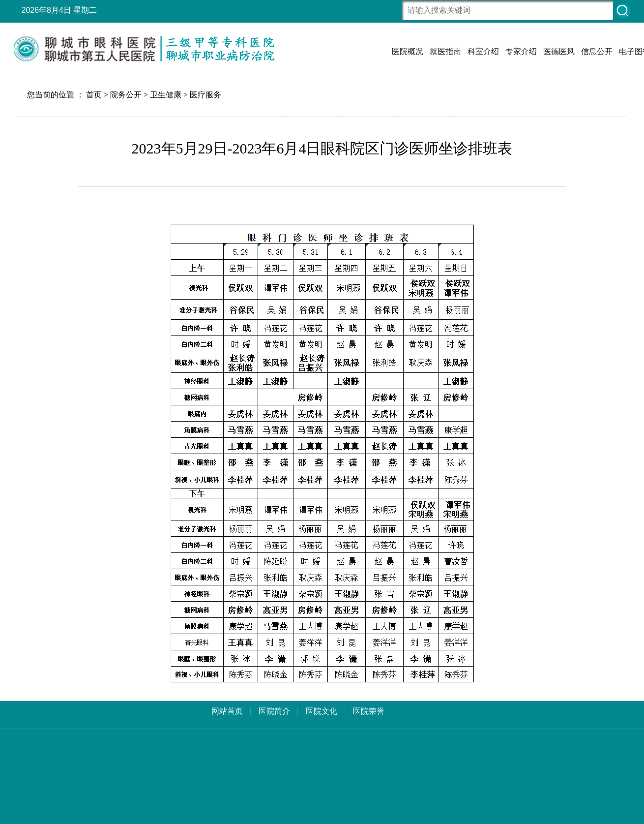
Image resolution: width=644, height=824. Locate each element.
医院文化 (322, 711)
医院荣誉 (369, 711)
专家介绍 (521, 51)
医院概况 (408, 51)
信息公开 (597, 51)
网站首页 (227, 711)
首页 (94, 95)
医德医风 (559, 51)
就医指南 (445, 51)
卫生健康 (166, 95)
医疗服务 (205, 95)
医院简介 (274, 711)
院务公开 (126, 95)
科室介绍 (483, 51)
